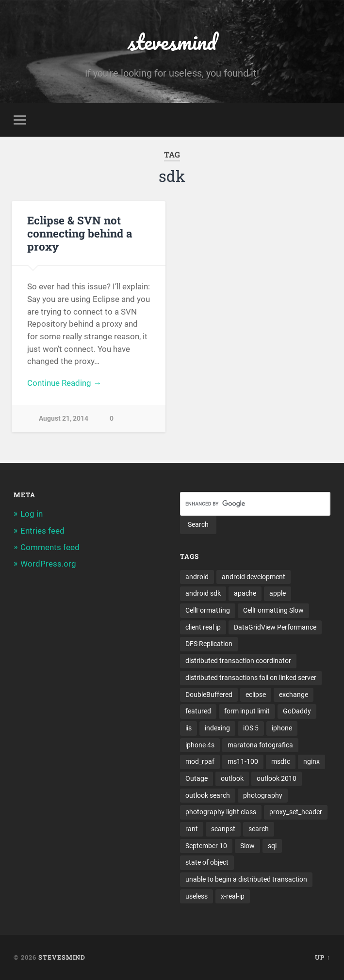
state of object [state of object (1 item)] (207, 862)
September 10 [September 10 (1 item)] (206, 846)
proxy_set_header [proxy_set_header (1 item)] (296, 812)
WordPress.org (48, 564)
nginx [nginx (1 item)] (311, 761)
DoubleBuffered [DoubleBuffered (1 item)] (209, 695)
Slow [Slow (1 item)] (247, 846)
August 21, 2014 (64, 419)
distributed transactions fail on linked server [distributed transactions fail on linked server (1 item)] (251, 678)
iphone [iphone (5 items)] (282, 728)
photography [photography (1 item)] (263, 795)
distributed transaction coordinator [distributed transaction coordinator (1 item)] (238, 661)
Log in (32, 514)
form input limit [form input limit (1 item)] (247, 711)
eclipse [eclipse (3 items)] (256, 695)
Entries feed (42, 531)
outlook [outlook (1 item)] (232, 778)
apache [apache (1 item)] (245, 593)
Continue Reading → (64, 383)
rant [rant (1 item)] (192, 829)
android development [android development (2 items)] (254, 577)
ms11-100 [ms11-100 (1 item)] (243, 761)
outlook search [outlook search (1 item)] (208, 795)
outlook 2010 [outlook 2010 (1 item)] (277, 778)
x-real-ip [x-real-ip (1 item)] (233, 896)
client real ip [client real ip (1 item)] (203, 627)
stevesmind (172, 41)
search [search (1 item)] (259, 829)
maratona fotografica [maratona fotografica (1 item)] (260, 745)
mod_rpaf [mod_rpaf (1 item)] (200, 761)
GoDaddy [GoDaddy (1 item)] (297, 711)
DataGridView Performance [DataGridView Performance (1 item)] (275, 627)
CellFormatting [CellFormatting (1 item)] (208, 610)
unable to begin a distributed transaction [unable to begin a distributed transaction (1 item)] (246, 879)
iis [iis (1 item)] (188, 728)
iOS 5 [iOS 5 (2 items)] (251, 728)
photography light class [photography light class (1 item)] (221, 812)
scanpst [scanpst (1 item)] (223, 829)
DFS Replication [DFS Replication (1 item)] (209, 644)
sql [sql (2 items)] (272, 846)
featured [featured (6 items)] (198, 711)
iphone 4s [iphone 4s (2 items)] (200, 745)
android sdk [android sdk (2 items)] (203, 593)
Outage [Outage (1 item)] (197, 778)
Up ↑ (322, 957)
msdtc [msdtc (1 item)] (281, 761)
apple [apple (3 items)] (278, 593)
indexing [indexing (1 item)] (217, 728)
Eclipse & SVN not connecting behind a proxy (80, 233)
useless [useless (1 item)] (197, 896)
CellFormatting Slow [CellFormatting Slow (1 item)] (273, 610)
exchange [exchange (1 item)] (294, 695)
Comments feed (50, 547)
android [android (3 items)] (197, 577)
